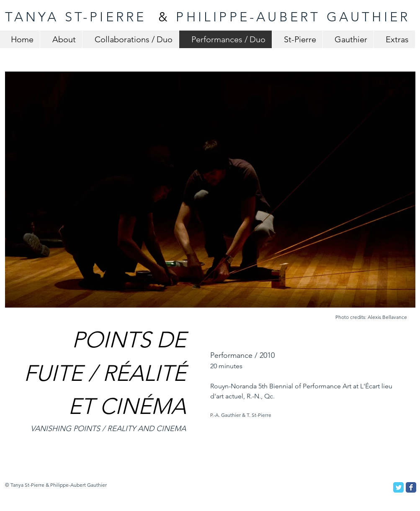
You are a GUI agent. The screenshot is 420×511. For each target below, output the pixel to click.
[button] (210, 190)
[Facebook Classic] (411, 487)
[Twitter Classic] (398, 487)
